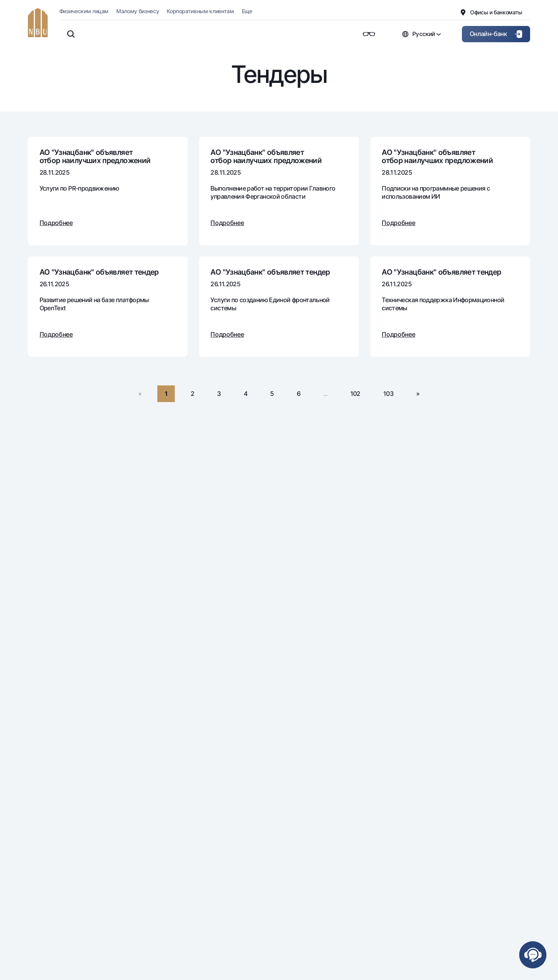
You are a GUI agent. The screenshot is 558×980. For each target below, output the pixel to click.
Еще (247, 11)
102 (355, 394)
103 (388, 394)
